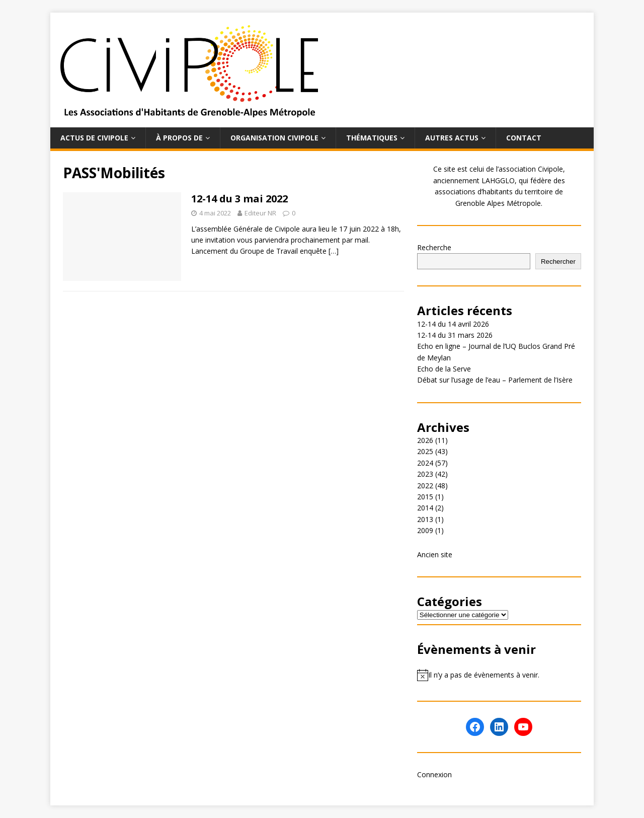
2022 (425, 486)
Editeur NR (260, 213)
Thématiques (372, 138)
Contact (524, 138)
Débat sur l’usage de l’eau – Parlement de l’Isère (495, 380)
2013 (425, 519)
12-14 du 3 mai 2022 (239, 199)
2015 (425, 497)
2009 (425, 530)
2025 (425, 451)
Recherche (434, 247)
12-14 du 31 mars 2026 (455, 335)
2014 (425, 508)
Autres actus (452, 138)
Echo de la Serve (444, 369)
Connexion (434, 774)
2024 (425, 463)
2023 (425, 474)
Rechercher (558, 262)
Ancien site (435, 554)
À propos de (179, 138)
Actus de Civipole (94, 138)
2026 (425, 440)
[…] (334, 251)
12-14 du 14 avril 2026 (453, 324)
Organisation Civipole (274, 138)
